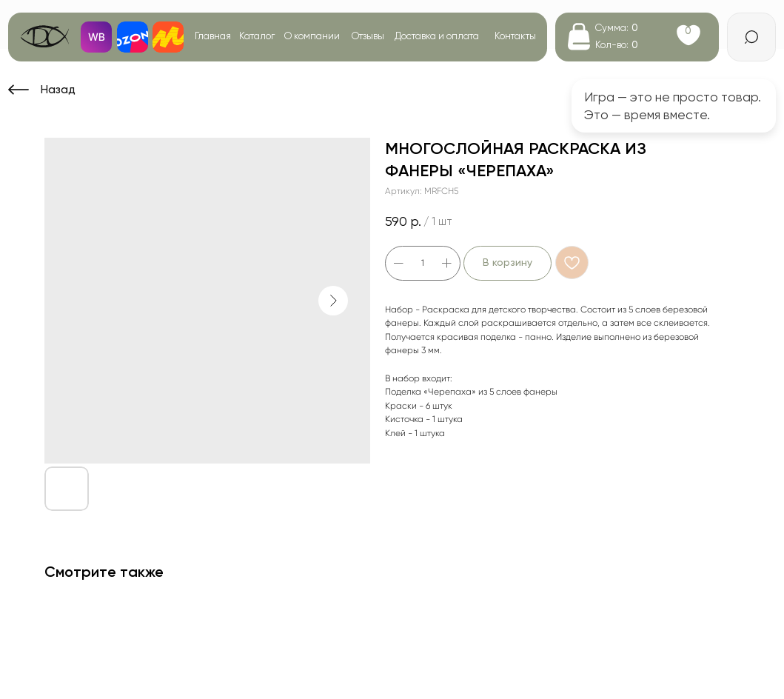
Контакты (515, 36)
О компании (312, 36)
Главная (213, 36)
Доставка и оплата (437, 36)
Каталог (257, 36)
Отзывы (368, 36)
